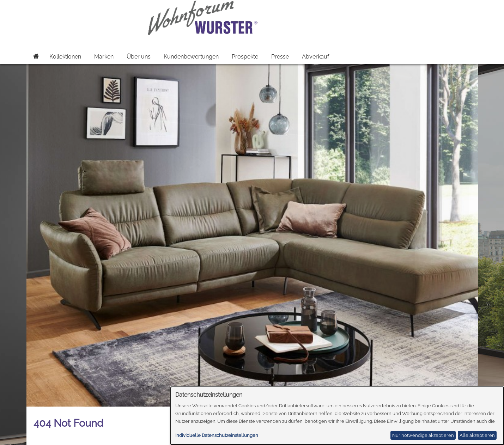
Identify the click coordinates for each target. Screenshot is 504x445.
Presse (280, 57)
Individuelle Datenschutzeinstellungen (217, 435)
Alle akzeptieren (477, 435)
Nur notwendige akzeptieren (423, 435)
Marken (104, 57)
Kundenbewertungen (191, 57)
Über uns (139, 57)
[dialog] (337, 416)
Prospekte (245, 57)
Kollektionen (65, 57)
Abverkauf (315, 57)
